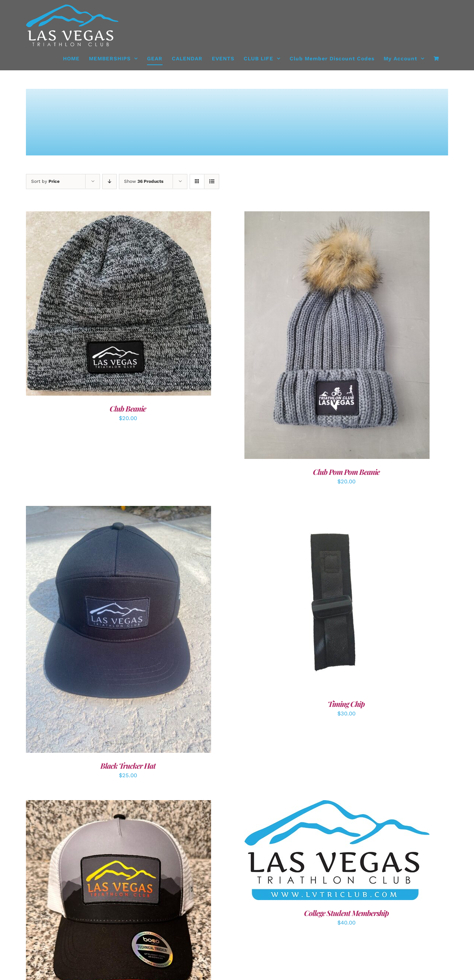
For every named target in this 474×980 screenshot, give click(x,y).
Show (144, 181)
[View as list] (212, 182)
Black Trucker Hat (128, 766)
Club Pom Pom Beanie (346, 472)
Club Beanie (128, 408)
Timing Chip (346, 704)
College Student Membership (346, 913)
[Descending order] (109, 182)
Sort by (45, 181)
